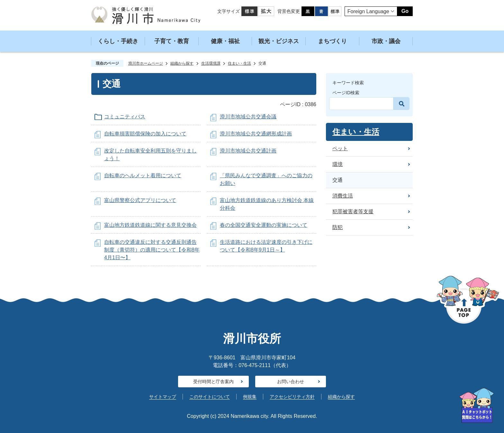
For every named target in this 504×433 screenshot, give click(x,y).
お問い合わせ (291, 382)
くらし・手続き (118, 41)
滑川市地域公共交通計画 (248, 151)
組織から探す (182, 63)
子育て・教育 (172, 41)
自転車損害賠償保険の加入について (145, 134)
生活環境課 (211, 63)
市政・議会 (386, 41)
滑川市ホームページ (146, 63)
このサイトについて (210, 397)
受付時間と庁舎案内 (213, 382)
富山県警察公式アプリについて (140, 200)
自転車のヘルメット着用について (143, 175)
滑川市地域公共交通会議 (248, 117)
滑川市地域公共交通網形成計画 (256, 134)
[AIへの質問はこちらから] (477, 405)
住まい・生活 (239, 63)
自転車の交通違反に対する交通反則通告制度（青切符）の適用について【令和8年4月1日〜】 (152, 250)
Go (405, 11)
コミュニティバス (125, 117)
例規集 (250, 397)
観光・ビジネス (279, 41)
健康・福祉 (225, 41)
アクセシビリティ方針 (292, 397)
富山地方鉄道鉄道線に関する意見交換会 (150, 225)
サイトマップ (163, 397)
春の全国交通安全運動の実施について (264, 225)
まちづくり (332, 41)
